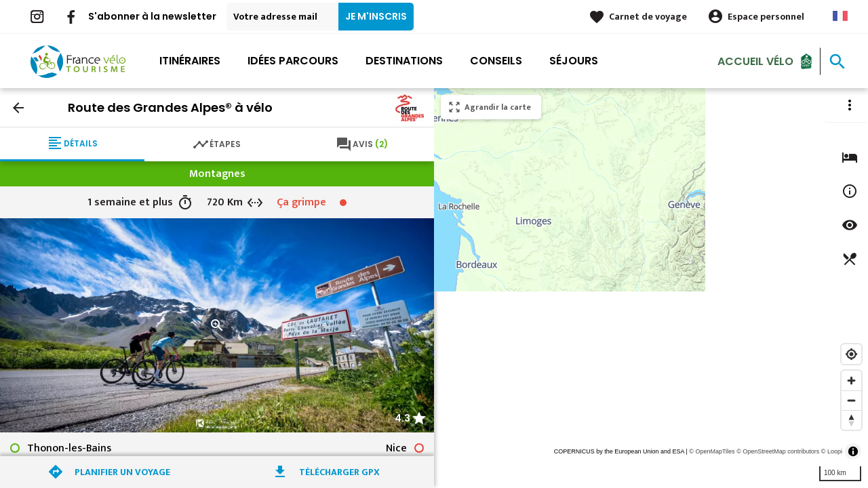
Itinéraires (190, 61)
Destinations (404, 61)
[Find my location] (851, 354)
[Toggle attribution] (853, 451)
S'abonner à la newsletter (152, 16)
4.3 (402, 418)
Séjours (574, 61)
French (840, 16)
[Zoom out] (851, 400)
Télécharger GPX (339, 472)
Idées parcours (293, 61)
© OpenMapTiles (712, 451)
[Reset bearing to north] (851, 420)
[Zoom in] (851, 381)
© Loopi (832, 451)
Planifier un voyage (122, 472)
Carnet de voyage (648, 17)
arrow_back (18, 108)
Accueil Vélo (755, 61)
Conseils (496, 61)
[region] (651, 288)
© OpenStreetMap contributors (778, 451)
